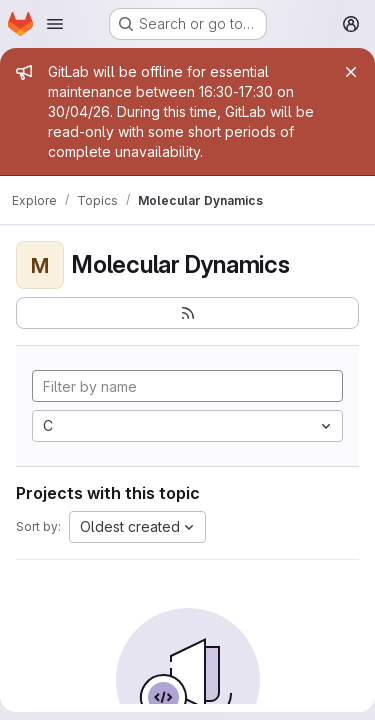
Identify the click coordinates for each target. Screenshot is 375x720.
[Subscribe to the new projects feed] (187, 313)
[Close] (351, 72)
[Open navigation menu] (55, 24)
